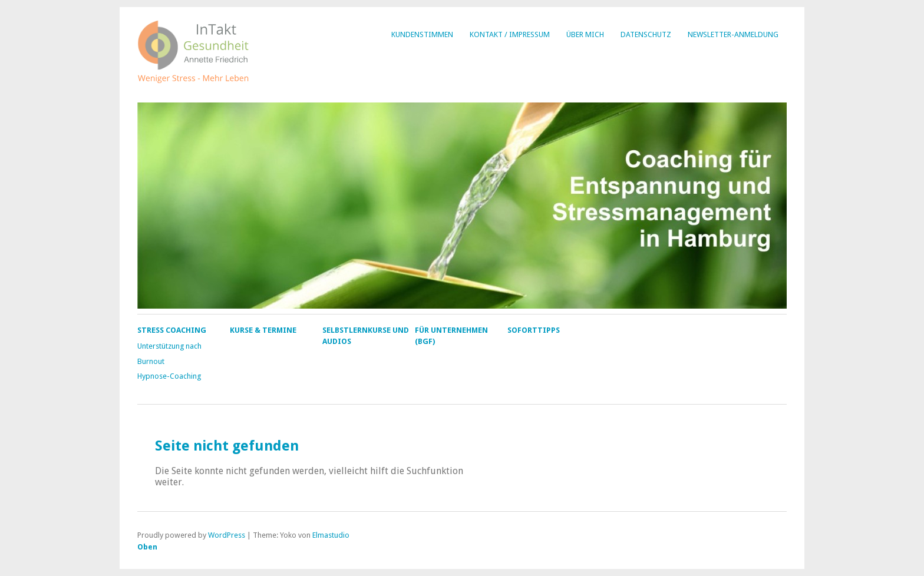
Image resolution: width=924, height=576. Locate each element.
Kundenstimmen (422, 34)
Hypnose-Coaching (169, 376)
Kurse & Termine (263, 330)
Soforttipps (534, 330)
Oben (147, 547)
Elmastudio (331, 535)
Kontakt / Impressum (510, 34)
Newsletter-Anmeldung (733, 34)
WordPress (227, 535)
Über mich (585, 34)
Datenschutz (646, 34)
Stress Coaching (172, 330)
